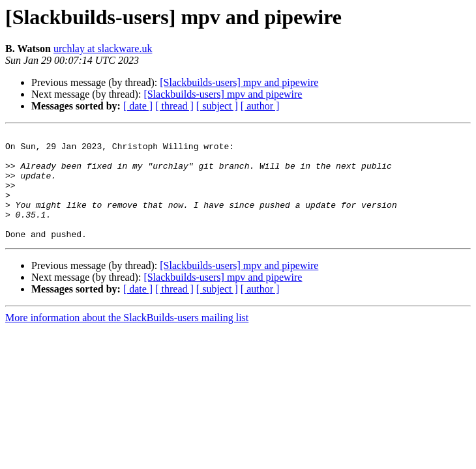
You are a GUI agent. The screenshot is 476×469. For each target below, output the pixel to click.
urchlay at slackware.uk (103, 49)
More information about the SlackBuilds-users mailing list (127, 339)
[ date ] (138, 106)
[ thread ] (174, 106)
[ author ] (260, 106)
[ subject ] (217, 106)
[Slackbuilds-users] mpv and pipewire (239, 82)
